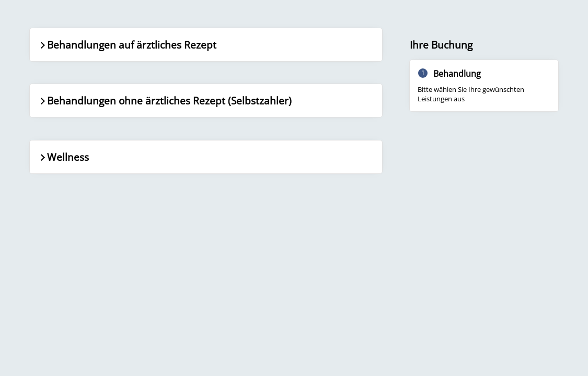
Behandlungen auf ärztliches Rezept (127, 45)
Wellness (64, 157)
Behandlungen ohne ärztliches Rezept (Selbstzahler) (165, 101)
